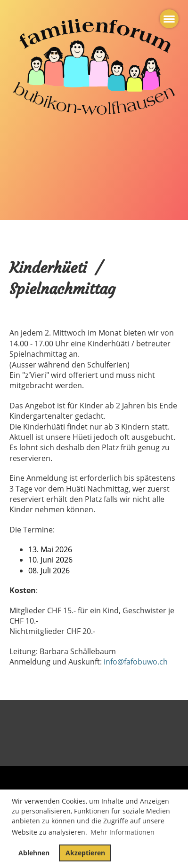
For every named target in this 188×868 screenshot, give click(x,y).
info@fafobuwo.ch (136, 662)
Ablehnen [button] (34, 853)
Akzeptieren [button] (85, 853)
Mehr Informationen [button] (123, 832)
